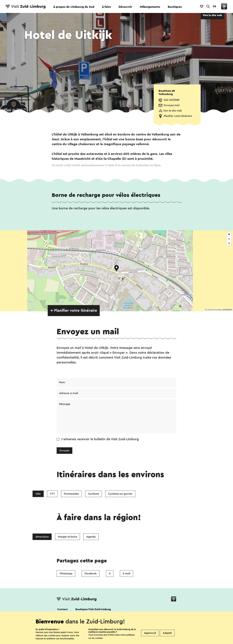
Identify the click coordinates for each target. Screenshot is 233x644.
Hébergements (150, 7)
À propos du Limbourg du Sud (74, 7)
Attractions (42, 537)
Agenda (91, 537)
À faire (106, 7)
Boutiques (175, 7)
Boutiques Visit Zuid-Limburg (93, 610)
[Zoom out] (229, 239)
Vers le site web (172, 111)
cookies (99, 638)
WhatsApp (66, 574)
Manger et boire (67, 537)
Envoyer (64, 451)
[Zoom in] (229, 234)
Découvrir (125, 7)
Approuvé (150, 633)
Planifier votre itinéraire (178, 116)
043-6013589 (172, 100)
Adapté (167, 633)
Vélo (38, 494)
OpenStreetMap (214, 310)
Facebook (91, 574)
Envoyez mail (172, 105)
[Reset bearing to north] (229, 244)
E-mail (127, 574)
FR (214, 6)
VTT (52, 494)
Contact (62, 610)
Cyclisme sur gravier (120, 494)
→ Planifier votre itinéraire (74, 311)
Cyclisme (93, 494)
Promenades (71, 494)
